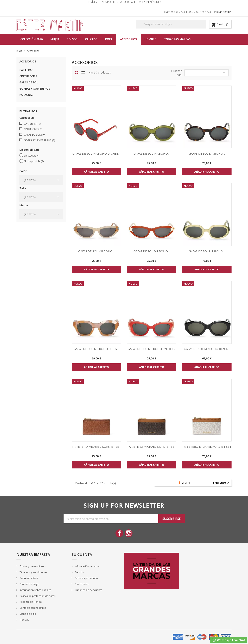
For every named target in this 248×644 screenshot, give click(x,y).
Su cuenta (82, 554)
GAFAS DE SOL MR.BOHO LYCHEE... (96, 153)
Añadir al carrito (96, 172)
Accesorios (128, 39)
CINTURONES (28, 76)
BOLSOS (72, 39)
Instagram (129, 533)
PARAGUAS (26, 95)
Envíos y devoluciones (32, 566)
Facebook (119, 533)
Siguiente (222, 483)
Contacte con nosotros (33, 608)
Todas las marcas (177, 39)
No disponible (34, 161)
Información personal (87, 566)
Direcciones (81, 584)
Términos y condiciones (33, 572)
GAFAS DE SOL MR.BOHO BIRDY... (96, 349)
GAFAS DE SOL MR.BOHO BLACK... (207, 349)
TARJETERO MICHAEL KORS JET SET (96, 447)
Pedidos (79, 572)
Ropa (109, 39)
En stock (31, 156)
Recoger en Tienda (30, 602)
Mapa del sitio (28, 614)
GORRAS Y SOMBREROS (35, 89)
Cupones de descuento (88, 590)
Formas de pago (29, 584)
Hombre (150, 39)
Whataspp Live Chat (229, 640)
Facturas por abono (86, 578)
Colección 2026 (31, 39)
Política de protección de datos (37, 596)
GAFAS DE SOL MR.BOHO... (152, 153)
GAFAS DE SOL (29, 82)
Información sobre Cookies (35, 590)
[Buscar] (171, 24)
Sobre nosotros (28, 578)
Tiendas (24, 620)
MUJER (55, 39)
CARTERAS (26, 70)
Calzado (91, 39)
